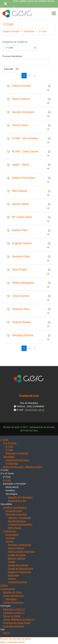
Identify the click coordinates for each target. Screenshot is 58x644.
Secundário (9, 457)
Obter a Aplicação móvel (12, 642)
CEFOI (6, 633)
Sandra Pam (20, 230)
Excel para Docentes (13, 626)
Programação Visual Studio (17, 623)
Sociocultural (12, 535)
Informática (11, 599)
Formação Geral (14, 511)
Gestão (12, 562)
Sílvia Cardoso (21, 99)
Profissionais (12, 463)
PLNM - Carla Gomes (25, 151)
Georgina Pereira (23, 335)
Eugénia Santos (22, 243)
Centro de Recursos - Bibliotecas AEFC (23, 467)
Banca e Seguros (17, 558)
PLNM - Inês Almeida (25, 138)
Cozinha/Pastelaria (17, 582)
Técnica (9, 541)
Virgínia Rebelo (21, 322)
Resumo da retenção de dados (15, 639)
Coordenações (8, 589)
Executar (9, 69)
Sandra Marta (20, 204)
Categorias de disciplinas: (15, 42)
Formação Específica (16, 514)
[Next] (34, 76)
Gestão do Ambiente (18, 565)
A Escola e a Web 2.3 (14, 609)
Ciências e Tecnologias (19, 518)
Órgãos (4, 585)
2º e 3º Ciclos (10, 443)
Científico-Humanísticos (17, 460)
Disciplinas (29, 31)
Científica (10, 538)
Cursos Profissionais (13, 602)
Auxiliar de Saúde (17, 555)
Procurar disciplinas (12, 56)
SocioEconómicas (17, 521)
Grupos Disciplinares (13, 596)
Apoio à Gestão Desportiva (21, 552)
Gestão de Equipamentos (21, 569)
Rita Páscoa (19, 191)
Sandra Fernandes (23, 178)
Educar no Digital (12, 616)
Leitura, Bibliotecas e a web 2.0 (19, 619)
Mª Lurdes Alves (22, 217)
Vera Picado (19, 270)
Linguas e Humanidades (20, 524)
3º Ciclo (9, 450)
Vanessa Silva (21, 309)
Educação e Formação (17, 453)
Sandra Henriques (23, 112)
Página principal (11, 31)
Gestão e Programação (20, 572)
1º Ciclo (43, 31)
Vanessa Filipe (21, 256)
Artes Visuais (14, 528)
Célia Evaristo (20, 296)
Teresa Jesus (20, 125)
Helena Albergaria (23, 283)
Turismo (12, 579)
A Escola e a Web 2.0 (14, 613)
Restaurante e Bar (17, 501)
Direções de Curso (12, 592)
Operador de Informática (20, 497)
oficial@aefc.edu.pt (35, 410)
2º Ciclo (9, 446)
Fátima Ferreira (21, 86)
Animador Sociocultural (19, 545)
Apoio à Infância (16, 548)
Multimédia (13, 575)
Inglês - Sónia (20, 165)
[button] (18, 69)
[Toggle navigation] (54, 13)
